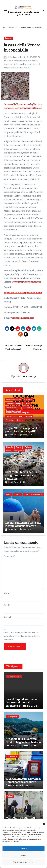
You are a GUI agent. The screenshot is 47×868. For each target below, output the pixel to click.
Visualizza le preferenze (23, 862)
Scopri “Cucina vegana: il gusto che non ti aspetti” (21, 430)
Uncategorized (12, 716)
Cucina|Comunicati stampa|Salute (19, 416)
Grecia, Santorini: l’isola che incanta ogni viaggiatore (23, 524)
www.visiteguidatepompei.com (27, 282)
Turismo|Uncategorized (15, 451)
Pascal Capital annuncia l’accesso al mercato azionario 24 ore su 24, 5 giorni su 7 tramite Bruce (22, 704)
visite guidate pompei (21, 68)
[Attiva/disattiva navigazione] (5, 10)
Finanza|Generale (14, 677)
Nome (7, 593)
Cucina (27, 403)
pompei (29, 64)
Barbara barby (16, 57)
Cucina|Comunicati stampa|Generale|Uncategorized (18, 412)
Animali (10, 796)
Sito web (8, 617)
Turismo (8, 38)
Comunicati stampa (14, 403)
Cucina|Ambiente (13, 407)
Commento (9, 556)
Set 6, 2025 (28, 435)
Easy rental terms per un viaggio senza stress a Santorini (21, 475)
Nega (23, 855)
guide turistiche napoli (15, 64)
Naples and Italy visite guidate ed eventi (23, 293)
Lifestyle (9, 447)
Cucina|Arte (28, 407)
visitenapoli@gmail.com (22, 318)
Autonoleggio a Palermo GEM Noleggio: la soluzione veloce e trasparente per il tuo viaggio (23, 744)
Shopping (10, 420)
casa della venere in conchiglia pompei (21, 61)
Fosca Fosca (12, 435)
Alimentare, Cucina (13, 400)
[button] (43, 822)
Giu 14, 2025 (28, 482)
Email (7, 605)
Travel (19, 447)
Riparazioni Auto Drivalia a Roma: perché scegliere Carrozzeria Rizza (23, 782)
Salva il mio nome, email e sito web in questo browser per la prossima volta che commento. (22, 636)
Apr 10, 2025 (28, 529)
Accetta (23, 848)
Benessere (28, 400)
